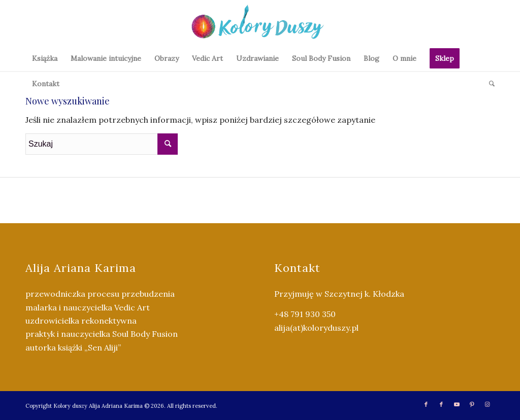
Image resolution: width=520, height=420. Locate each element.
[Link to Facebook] (426, 404)
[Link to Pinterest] (472, 404)
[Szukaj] (489, 84)
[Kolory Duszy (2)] (260, 23)
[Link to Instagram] (487, 404)
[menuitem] (45, 58)
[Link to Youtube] (457, 404)
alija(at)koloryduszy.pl (316, 328)
